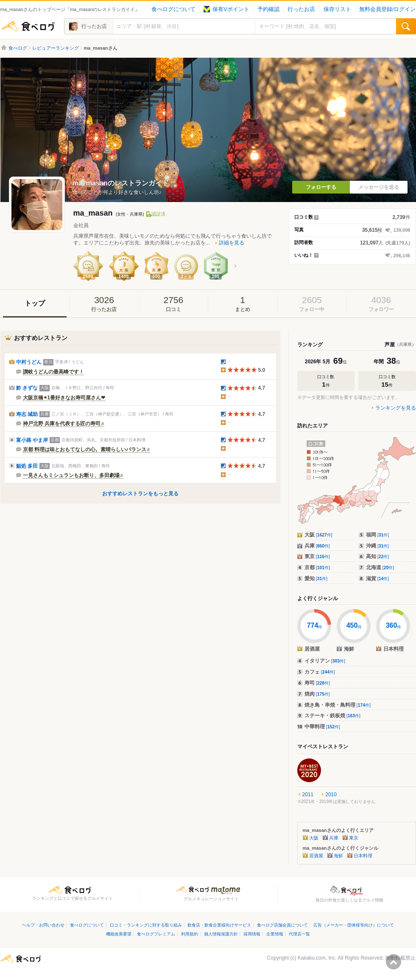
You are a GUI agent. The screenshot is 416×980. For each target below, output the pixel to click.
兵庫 (317, 546)
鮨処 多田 (27, 466)
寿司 (317, 683)
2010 (331, 795)
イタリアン (325, 661)
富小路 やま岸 (32, 440)
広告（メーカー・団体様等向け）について (354, 925)
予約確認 (268, 9)
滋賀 (378, 578)
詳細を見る (232, 243)
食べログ (28, 26)
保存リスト (337, 9)
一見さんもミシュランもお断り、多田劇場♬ (73, 475)
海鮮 (338, 856)
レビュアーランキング (56, 48)
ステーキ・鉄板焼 (332, 716)
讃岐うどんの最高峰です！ (53, 372)
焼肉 (317, 694)
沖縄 (378, 546)
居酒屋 (316, 856)
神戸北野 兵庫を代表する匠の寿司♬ (64, 424)
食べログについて (173, 9)
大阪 (318, 535)
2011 (308, 795)
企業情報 (275, 934)
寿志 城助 (27, 414)
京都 (317, 567)
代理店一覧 (299, 934)
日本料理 (363, 856)
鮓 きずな (27, 388)
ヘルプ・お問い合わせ (43, 925)
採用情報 (252, 934)
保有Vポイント (226, 9)
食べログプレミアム (156, 934)
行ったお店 (301, 9)
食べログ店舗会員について (282, 925)
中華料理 (322, 727)
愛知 (316, 578)
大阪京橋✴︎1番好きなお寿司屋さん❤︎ (64, 398)
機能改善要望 (119, 934)
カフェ (320, 672)
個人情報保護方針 (221, 934)
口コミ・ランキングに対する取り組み (146, 925)
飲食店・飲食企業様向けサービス (219, 925)
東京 (317, 556)
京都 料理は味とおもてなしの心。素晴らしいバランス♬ (87, 449)
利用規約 (190, 934)
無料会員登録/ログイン (387, 9)
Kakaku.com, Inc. (317, 958)
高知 (378, 556)
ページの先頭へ (394, 962)
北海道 (380, 567)
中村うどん (29, 362)
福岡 (378, 535)
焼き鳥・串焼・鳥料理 (338, 705)
